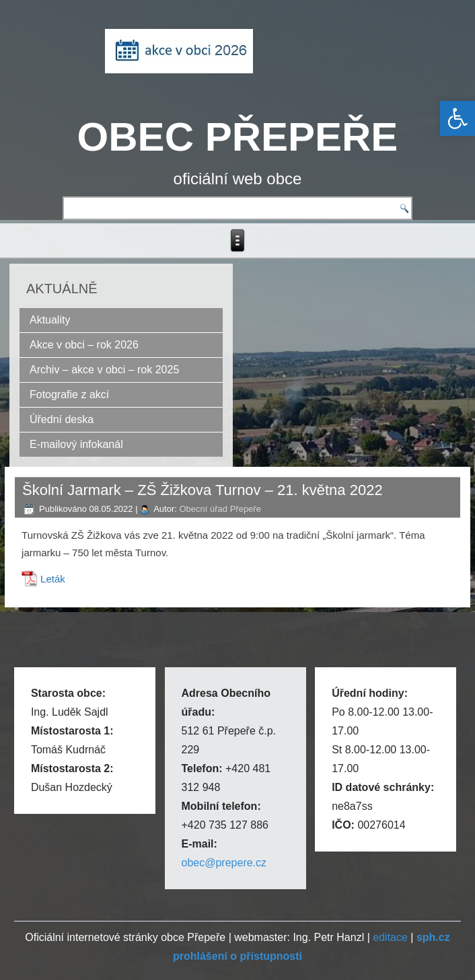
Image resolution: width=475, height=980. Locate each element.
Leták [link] (53, 579)
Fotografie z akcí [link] (69, 394)
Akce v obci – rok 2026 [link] (84, 345)
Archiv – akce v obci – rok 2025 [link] (104, 370)
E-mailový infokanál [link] (76, 444)
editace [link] (390, 937)
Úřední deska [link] (62, 419)
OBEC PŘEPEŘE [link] (238, 137)
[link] (458, 118)
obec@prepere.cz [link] (224, 863)
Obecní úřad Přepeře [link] (220, 509)
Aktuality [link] (50, 320)
